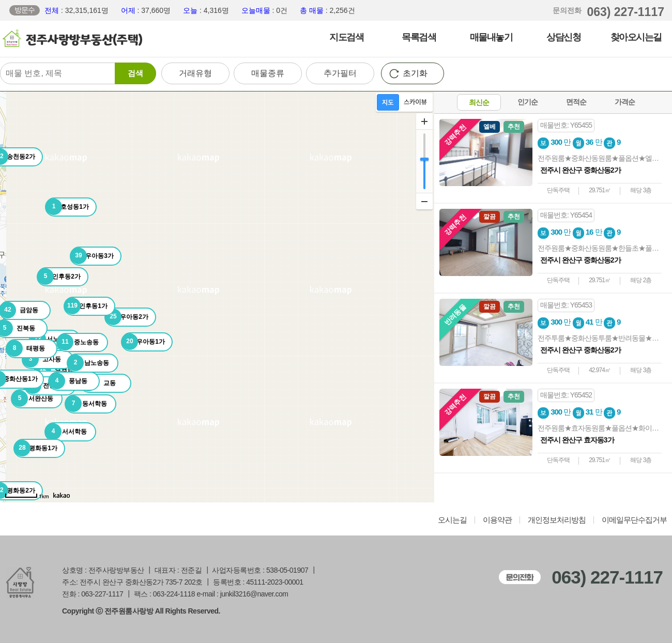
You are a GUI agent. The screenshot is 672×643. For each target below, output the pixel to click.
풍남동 (68, 381)
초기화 (415, 73)
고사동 (42, 359)
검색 (135, 73)
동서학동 (86, 404)
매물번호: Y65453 (566, 305)
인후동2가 (59, 277)
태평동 (26, 348)
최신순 (479, 102)
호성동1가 (67, 207)
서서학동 (66, 432)
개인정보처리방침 (557, 520)
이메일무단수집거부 (634, 520)
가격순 (625, 102)
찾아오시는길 (636, 37)
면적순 (576, 102)
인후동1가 (86, 306)
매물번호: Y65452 (566, 395)
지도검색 (346, 37)
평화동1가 (36, 448)
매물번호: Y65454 (566, 215)
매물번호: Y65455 (566, 125)
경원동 (54, 369)
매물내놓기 (491, 37)
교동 (98, 383)
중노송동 (78, 342)
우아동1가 (143, 342)
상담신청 (563, 37)
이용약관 (497, 520)
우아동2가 (127, 317)
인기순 (528, 102)
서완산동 (32, 399)
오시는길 (452, 520)
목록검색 (419, 37)
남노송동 (88, 363)
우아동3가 (92, 256)
